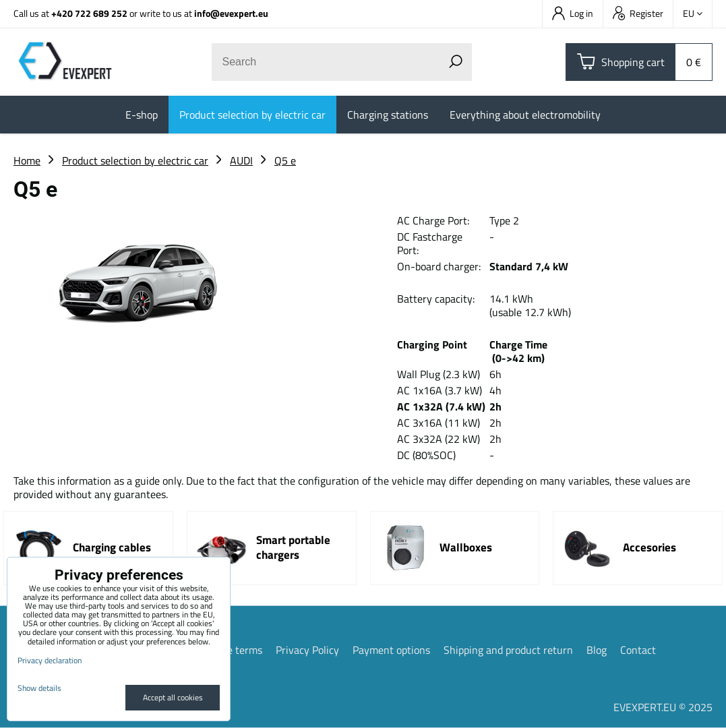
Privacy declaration (50, 660)
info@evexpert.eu (231, 13)
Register (638, 13)
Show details (39, 688)
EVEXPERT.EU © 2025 (663, 707)
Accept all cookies (173, 697)
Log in (573, 13)
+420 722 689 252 (89, 13)
